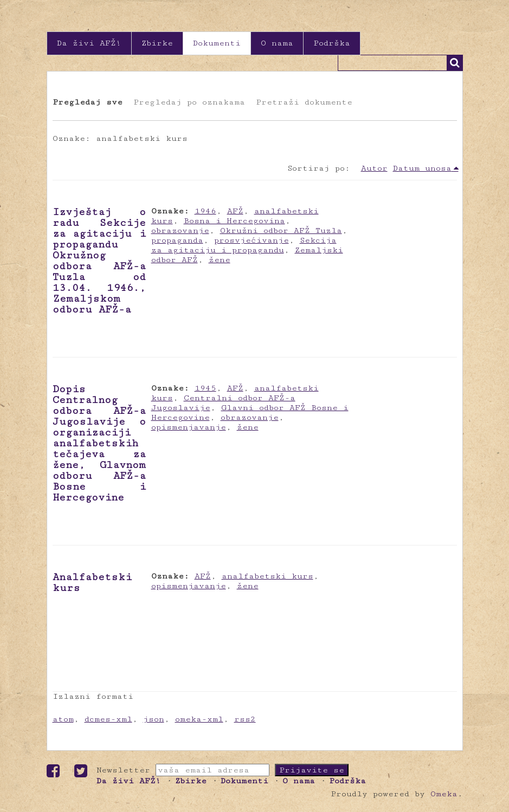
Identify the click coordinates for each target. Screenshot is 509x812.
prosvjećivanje (252, 240)
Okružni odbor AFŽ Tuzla (281, 230)
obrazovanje (180, 230)
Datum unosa (422, 168)
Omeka (444, 794)
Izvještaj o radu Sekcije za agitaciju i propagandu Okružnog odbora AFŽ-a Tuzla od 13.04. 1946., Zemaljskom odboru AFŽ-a (99, 261)
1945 (205, 388)
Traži (455, 63)
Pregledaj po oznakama (189, 102)
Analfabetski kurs (92, 582)
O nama (277, 43)
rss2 (245, 719)
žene (220, 260)
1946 (205, 211)
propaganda (177, 240)
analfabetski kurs (268, 576)
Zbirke (157, 43)
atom (63, 719)
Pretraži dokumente (304, 102)
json (154, 719)
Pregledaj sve (88, 102)
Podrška (332, 43)
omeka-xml (199, 719)
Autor (374, 168)
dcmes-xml (108, 719)
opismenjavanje (189, 427)
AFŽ (235, 211)
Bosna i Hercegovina (234, 221)
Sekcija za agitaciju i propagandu (244, 245)
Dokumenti (217, 43)
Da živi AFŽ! (89, 43)
